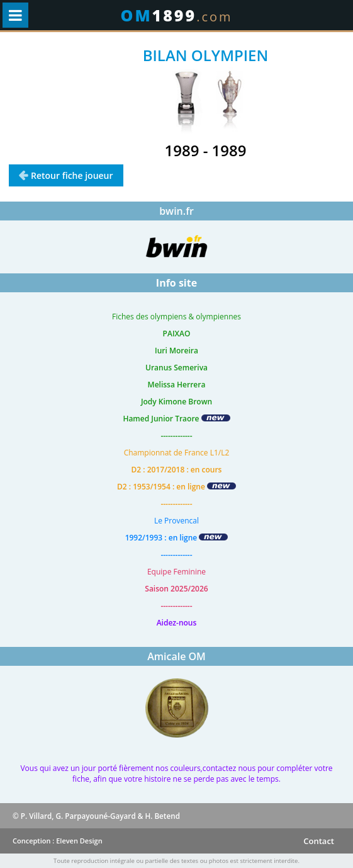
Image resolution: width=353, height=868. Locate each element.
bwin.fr (176, 211)
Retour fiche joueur (72, 175)
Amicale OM (176, 656)
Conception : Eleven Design (58, 841)
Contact (319, 841)
